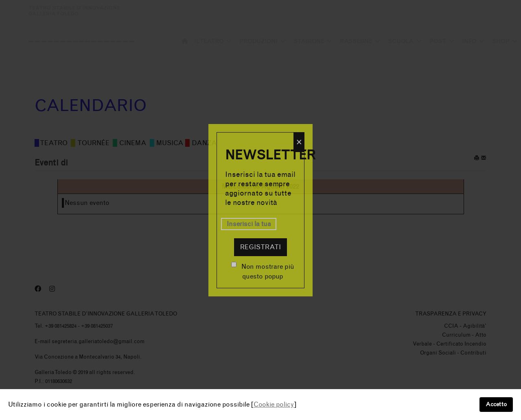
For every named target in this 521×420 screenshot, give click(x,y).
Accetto (496, 404)
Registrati (260, 247)
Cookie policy (274, 404)
